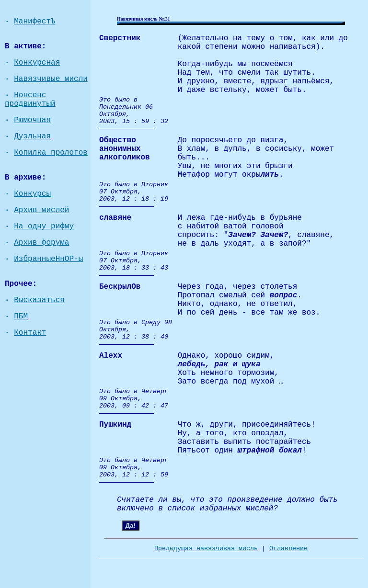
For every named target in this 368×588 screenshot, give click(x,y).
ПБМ (21, 317)
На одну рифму (44, 226)
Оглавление (288, 548)
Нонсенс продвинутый (30, 100)
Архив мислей (41, 210)
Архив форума (41, 243)
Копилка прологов (51, 153)
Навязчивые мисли (51, 79)
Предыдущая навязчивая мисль (206, 548)
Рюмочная (32, 120)
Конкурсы (32, 194)
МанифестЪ (34, 22)
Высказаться (39, 300)
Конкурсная (37, 63)
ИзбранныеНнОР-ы (48, 259)
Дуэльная (32, 136)
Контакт (30, 333)
